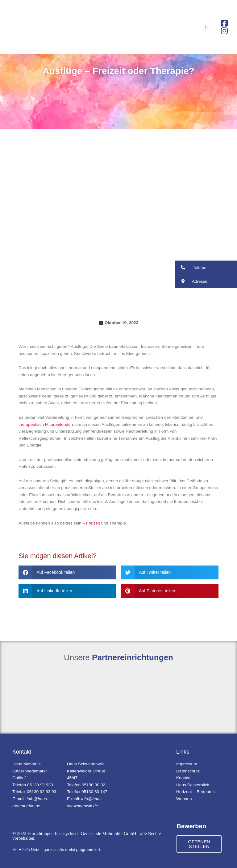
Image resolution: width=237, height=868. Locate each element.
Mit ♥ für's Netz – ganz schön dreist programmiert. (57, 850)
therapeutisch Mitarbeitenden (46, 424)
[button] (206, 27)
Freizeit (93, 523)
